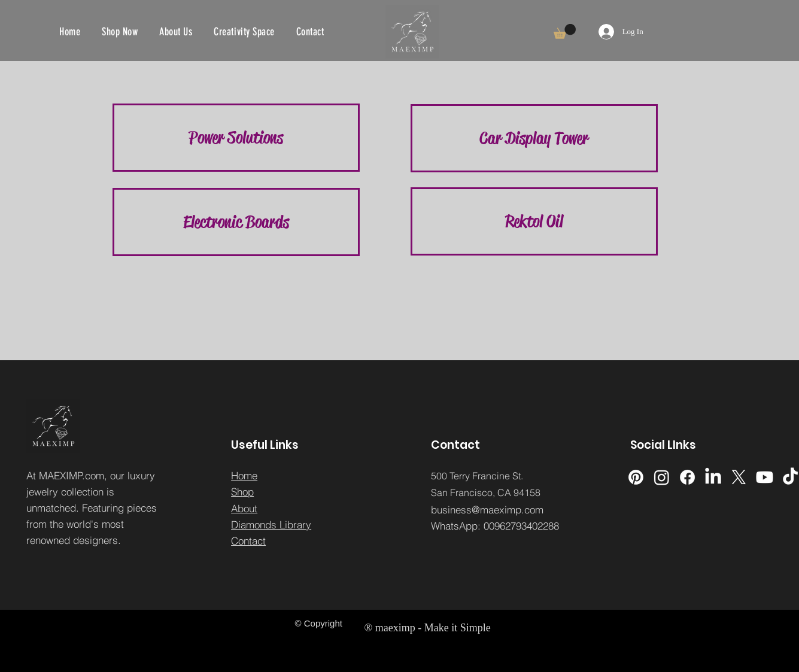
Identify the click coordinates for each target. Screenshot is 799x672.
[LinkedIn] (713, 477)
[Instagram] (662, 477)
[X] (739, 477)
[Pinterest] (636, 477)
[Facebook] (687, 477)
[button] (565, 31)
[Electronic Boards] (236, 222)
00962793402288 (521, 526)
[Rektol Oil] (534, 221)
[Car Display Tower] (534, 138)
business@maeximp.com (487, 510)
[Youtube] (765, 477)
